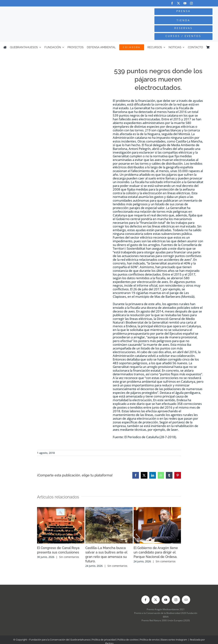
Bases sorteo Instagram (174, 640)
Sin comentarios (69, 557)
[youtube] (185, 3)
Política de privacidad (104, 640)
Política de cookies (128, 640)
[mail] (186, 600)
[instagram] (191, 3)
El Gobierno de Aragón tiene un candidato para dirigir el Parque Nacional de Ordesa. (156, 552)
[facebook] (172, 3)
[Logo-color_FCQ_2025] (41, 11)
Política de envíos (150, 640)
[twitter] (178, 3)
